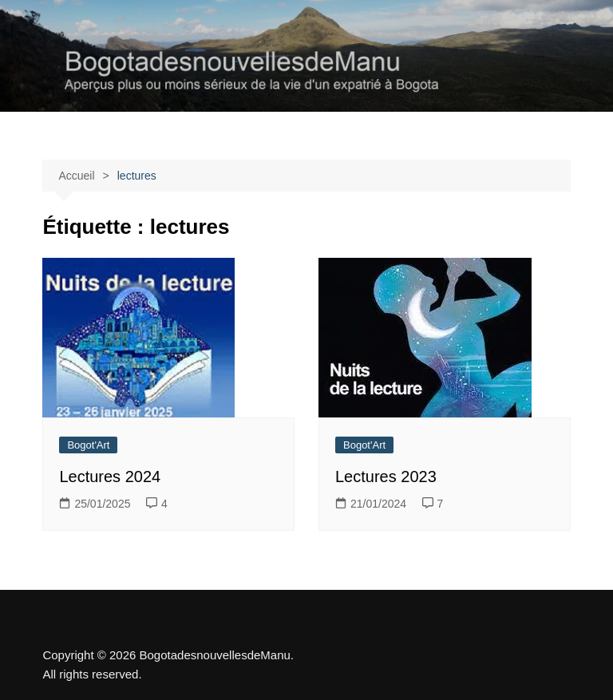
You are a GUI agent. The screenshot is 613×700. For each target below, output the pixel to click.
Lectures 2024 (110, 477)
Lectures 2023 (386, 477)
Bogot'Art (88, 445)
